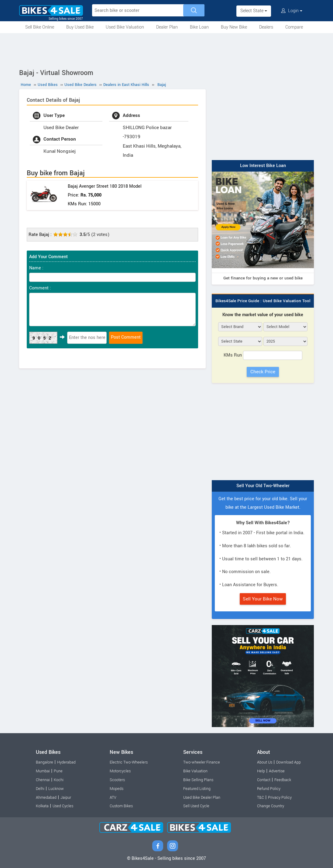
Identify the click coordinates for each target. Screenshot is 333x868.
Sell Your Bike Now (263, 599)
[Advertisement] (166, 50)
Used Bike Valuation (125, 27)
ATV (113, 798)
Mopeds (117, 789)
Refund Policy (269, 789)
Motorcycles (120, 771)
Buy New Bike (234, 27)
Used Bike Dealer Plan (202, 798)
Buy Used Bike (80, 27)
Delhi (40, 789)
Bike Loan (199, 27)
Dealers (266, 27)
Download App (288, 762)
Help (261, 771)
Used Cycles (63, 806)
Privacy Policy (280, 798)
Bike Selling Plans (198, 780)
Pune (58, 771)
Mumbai (43, 771)
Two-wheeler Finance (202, 762)
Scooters (117, 780)
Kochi (59, 780)
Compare (294, 27)
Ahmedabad (46, 798)
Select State (254, 11)
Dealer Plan (167, 27)
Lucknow (56, 789)
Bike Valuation (195, 771)
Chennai (43, 780)
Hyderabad (66, 762)
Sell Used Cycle (196, 806)
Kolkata (42, 806)
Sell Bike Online (40, 27)
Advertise (277, 771)
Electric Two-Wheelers (129, 762)
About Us (265, 762)
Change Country (271, 806)
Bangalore (45, 762)
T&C (261, 798)
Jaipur (66, 798)
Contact (264, 780)
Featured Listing (197, 789)
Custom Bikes (121, 806)
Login (292, 11)
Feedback (283, 780)
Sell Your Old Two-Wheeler (263, 486)
